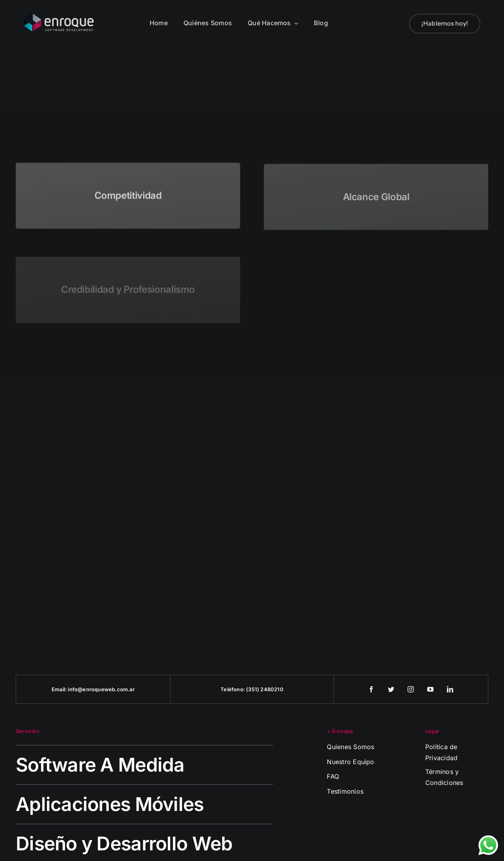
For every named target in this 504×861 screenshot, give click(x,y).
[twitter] (391, 689)
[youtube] (431, 689)
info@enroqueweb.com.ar (101, 689)
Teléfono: (233, 689)
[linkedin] (450, 689)
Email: (60, 689)
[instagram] (411, 689)
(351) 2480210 (265, 689)
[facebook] (372, 689)
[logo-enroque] (59, 17)
